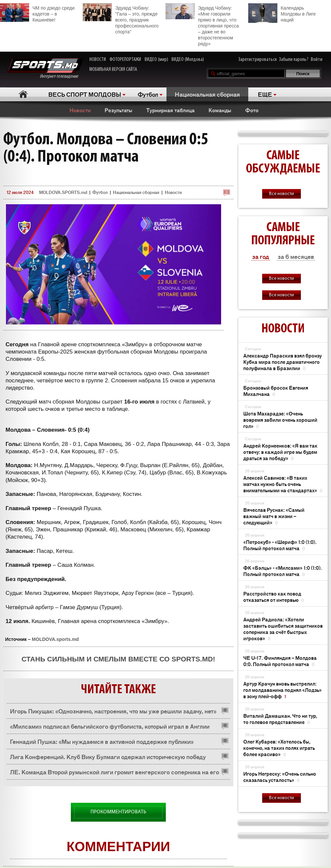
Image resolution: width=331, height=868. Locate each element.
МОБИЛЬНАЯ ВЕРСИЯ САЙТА (113, 70)
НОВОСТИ (98, 60)
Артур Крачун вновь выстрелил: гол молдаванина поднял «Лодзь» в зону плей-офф (283, 690)
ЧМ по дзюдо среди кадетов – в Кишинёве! (37, 13)
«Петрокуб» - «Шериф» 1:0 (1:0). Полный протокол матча (280, 545)
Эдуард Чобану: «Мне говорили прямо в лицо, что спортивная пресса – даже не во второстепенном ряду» (202, 25)
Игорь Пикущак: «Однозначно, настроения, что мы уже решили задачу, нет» (113, 711)
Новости (80, 110)
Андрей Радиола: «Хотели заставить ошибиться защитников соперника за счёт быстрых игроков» (283, 629)
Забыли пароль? (294, 60)
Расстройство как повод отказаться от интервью (274, 597)
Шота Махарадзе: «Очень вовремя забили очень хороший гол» (280, 420)
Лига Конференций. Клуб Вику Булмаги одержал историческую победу (108, 756)
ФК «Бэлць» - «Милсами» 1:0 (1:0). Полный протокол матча (283, 571)
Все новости (282, 194)
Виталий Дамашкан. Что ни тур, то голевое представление (280, 719)
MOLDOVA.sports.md (55, 639)
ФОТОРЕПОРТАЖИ (125, 60)
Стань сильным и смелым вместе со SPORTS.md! (118, 659)
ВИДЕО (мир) (156, 60)
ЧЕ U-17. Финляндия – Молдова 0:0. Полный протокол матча (280, 661)
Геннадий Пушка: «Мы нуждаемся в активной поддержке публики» (102, 741)
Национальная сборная (207, 94)
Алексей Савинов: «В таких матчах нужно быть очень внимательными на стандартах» (283, 484)
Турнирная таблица (170, 110)
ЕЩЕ (265, 94)
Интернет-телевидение (45, 69)
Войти (317, 60)
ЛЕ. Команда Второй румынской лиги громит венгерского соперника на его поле (115, 773)
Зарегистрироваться (258, 60)
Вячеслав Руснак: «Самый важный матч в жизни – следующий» (274, 516)
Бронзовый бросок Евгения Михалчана (276, 391)
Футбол (148, 94)
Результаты (118, 110)
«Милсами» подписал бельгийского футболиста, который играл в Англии (110, 726)
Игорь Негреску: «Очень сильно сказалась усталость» (280, 777)
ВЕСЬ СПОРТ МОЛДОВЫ (85, 94)
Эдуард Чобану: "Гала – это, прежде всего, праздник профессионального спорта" (121, 19)
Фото (252, 110)
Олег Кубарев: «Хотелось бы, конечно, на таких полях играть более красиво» (279, 748)
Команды (220, 110)
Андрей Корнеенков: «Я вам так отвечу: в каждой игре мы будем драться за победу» (280, 452)
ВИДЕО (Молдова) (188, 60)
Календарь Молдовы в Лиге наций (282, 13)
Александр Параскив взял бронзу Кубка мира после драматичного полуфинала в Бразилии (283, 362)
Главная (23, 94)
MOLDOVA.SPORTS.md (63, 192)
